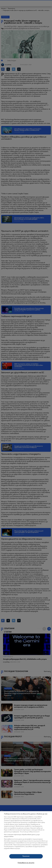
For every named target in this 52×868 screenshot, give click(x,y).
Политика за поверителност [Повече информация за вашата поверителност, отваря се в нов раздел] (30, 832)
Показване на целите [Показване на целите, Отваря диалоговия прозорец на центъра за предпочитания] (26, 863)
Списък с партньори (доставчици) (16, 851)
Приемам (26, 856)
